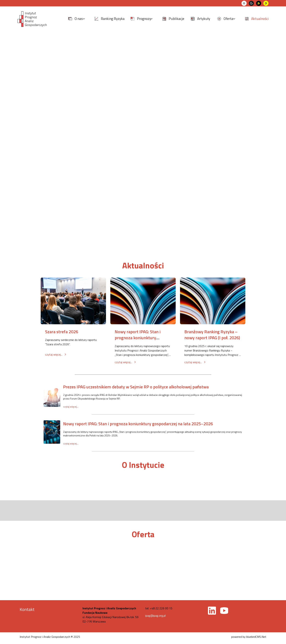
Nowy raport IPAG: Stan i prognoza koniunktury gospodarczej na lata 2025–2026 (138, 424)
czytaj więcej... (56, 354)
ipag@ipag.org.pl (155, 616)
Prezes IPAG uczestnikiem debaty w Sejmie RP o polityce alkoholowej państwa (136, 387)
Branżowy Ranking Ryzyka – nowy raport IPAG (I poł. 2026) (212, 335)
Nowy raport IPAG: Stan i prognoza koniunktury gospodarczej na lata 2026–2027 (140, 341)
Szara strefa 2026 (62, 332)
